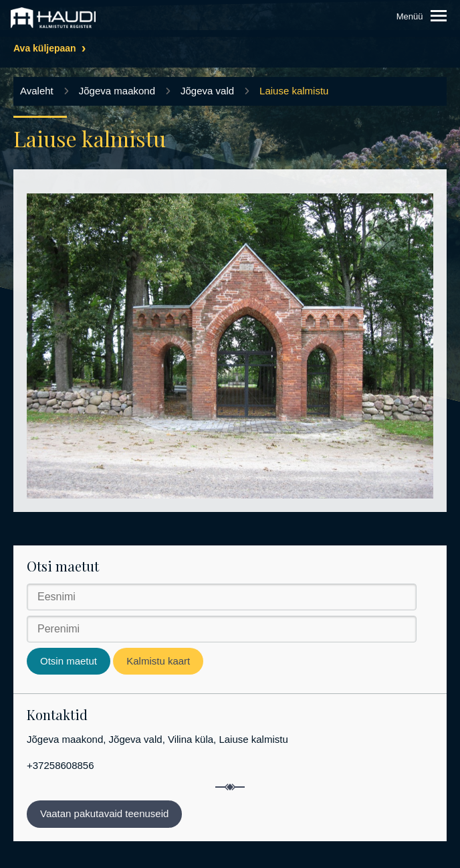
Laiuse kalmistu (294, 91)
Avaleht (37, 91)
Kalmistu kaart (158, 661)
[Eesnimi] (222, 597)
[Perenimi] (222, 629)
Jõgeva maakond (117, 91)
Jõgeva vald (207, 91)
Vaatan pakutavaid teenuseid (104, 813)
